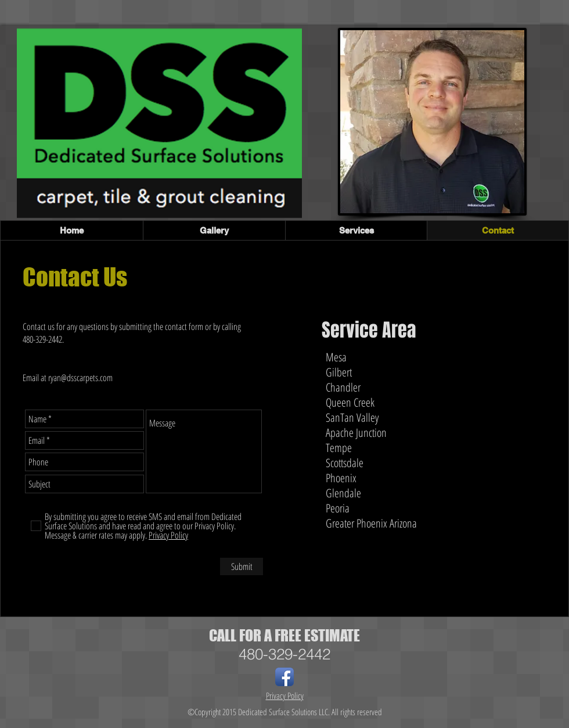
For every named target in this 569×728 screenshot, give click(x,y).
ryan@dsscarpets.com (80, 378)
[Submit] (242, 566)
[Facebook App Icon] (284, 677)
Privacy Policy (285, 695)
